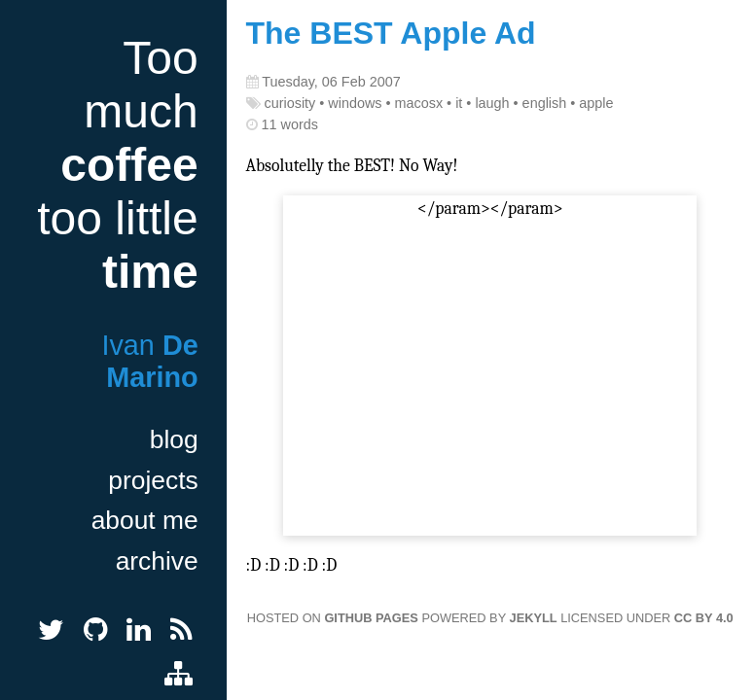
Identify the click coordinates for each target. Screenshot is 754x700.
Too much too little (117, 165)
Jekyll (534, 618)
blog (174, 439)
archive (157, 561)
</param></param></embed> (490, 367)
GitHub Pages (371, 618)
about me (145, 520)
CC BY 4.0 (704, 618)
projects (153, 480)
